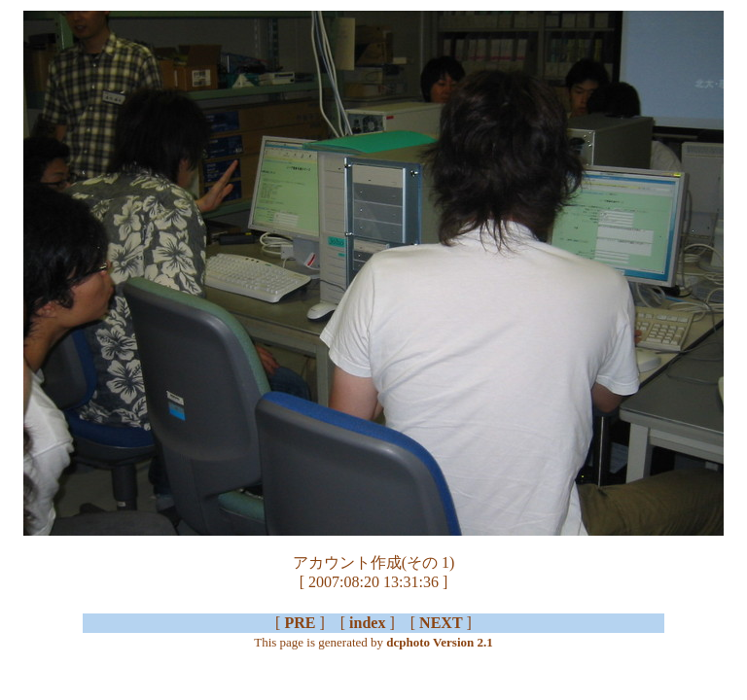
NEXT (441, 623)
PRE (300, 623)
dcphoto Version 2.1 (439, 642)
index (367, 623)
